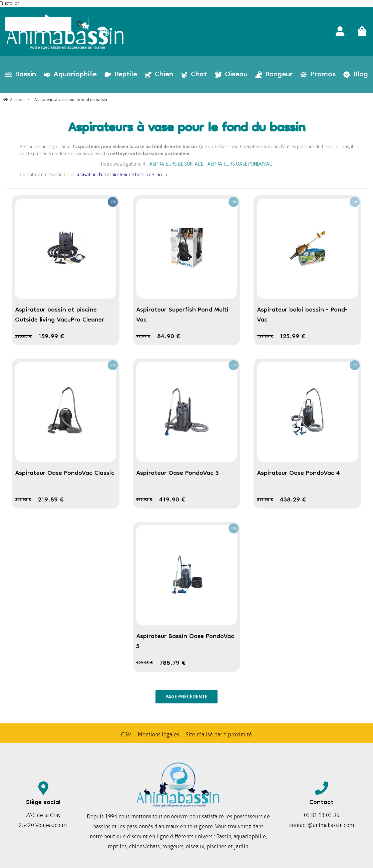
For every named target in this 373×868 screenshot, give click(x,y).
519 (265, 500)
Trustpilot (10, 3)
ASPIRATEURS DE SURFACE (176, 164)
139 (265, 337)
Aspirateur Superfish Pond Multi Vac (182, 315)
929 (144, 663)
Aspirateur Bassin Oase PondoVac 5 (185, 642)
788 (173, 663)
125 (293, 337)
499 (144, 500)
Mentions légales (158, 734)
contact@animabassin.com (322, 825)
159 (51, 337)
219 (51, 500)
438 (293, 500)
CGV (126, 734)
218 (23, 337)
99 (143, 337)
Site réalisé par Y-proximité (219, 734)
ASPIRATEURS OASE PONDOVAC (240, 164)
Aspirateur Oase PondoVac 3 (177, 473)
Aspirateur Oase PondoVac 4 (298, 473)
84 (169, 337)
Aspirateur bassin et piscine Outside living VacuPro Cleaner (60, 315)
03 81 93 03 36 (322, 815)
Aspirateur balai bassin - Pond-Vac (302, 315)
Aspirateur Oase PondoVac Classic (65, 473)
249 (23, 500)
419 (172, 500)
